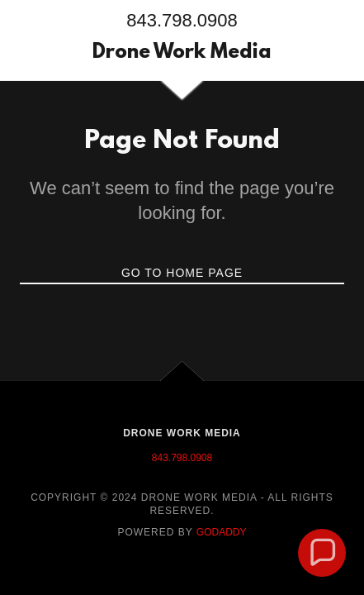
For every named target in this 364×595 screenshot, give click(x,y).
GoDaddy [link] (222, 532)
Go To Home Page (182, 273)
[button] (321, 552)
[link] (182, 54)
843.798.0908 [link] (182, 20)
